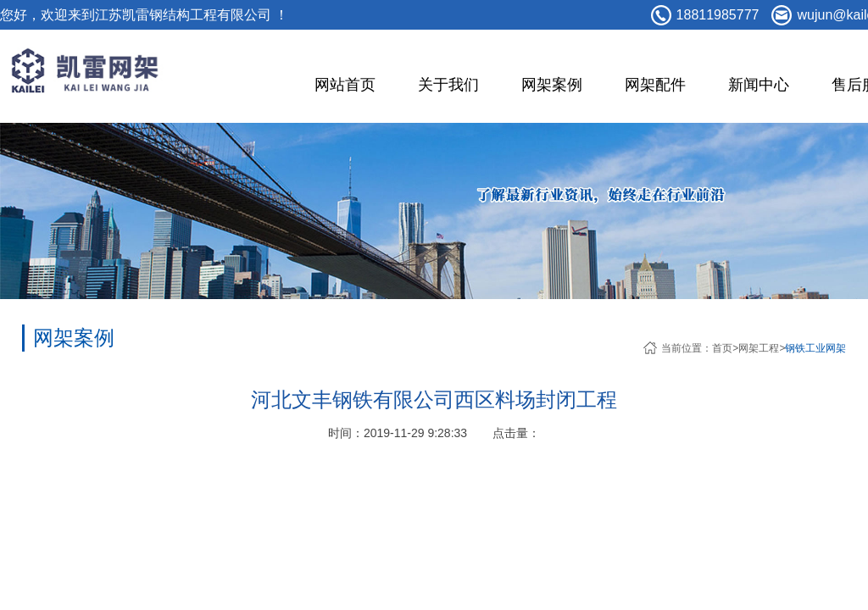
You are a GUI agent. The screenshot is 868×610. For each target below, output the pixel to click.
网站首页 (345, 85)
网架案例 (552, 85)
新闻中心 (759, 85)
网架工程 (759, 348)
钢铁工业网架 (815, 348)
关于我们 (448, 85)
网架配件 (655, 85)
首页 (722, 348)
